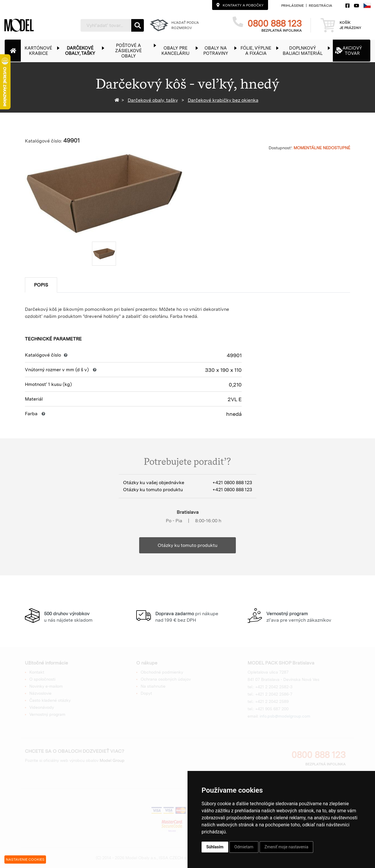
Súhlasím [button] (215, 847)
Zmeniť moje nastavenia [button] (287, 847)
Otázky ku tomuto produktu (187, 545)
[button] (41, 51)
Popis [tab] (41, 285)
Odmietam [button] (244, 847)
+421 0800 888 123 (232, 483)
